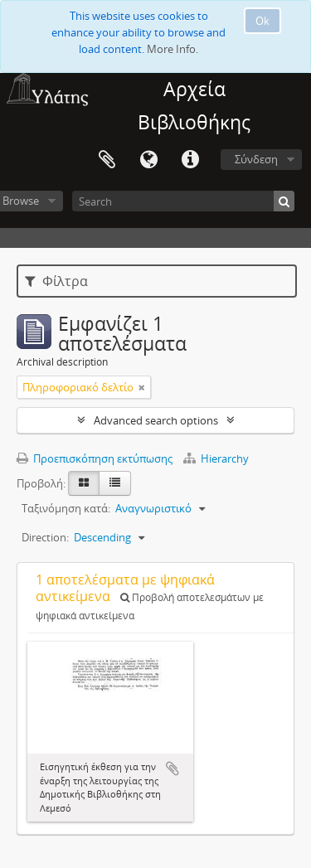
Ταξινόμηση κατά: (66, 508)
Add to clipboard (173, 769)
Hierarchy (216, 458)
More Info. (173, 49)
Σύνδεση (256, 159)
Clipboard (107, 160)
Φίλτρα (56, 281)
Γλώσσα (148, 160)
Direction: (45, 537)
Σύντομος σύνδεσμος (190, 160)
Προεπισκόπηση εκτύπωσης (95, 458)
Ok (262, 21)
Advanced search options (156, 420)
